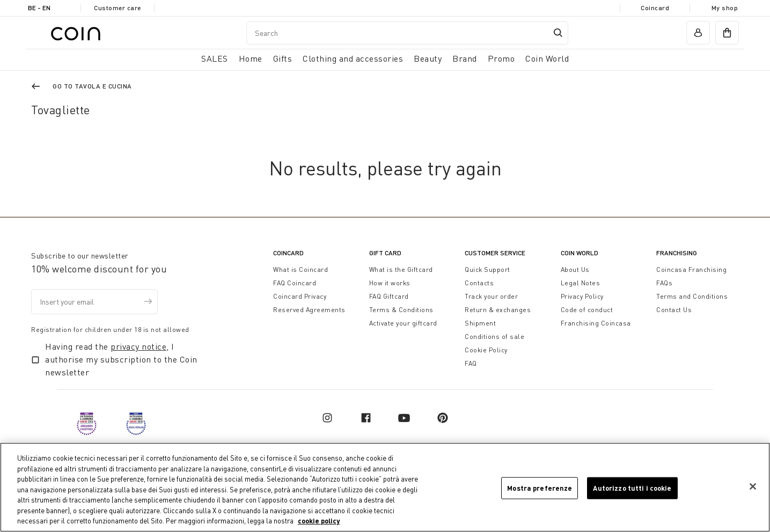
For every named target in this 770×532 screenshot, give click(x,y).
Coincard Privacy (300, 296)
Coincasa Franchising (691, 269)
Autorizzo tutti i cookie (632, 487)
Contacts (479, 283)
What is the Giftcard (401, 269)
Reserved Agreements (309, 310)
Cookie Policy (486, 350)
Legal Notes (581, 283)
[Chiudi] (753, 486)
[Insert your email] (94, 302)
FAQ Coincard (295, 283)
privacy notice (138, 346)
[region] (385, 487)
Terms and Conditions (692, 296)
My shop (725, 8)
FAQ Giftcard (389, 296)
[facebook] (366, 418)
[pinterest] (443, 418)
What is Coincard (300, 269)
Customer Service (495, 253)
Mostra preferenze (540, 487)
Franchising (677, 253)
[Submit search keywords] (558, 33)
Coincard (655, 8)
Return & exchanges (498, 310)
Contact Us (674, 310)
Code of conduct (587, 310)
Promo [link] (501, 58)
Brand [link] (465, 58)
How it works (390, 283)
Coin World (580, 253)
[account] (698, 33)
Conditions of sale (494, 337)
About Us (575, 269)
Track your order (491, 296)
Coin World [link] (547, 58)
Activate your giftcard (403, 323)
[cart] (727, 33)
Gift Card (385, 253)
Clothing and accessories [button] (353, 58)
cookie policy (319, 521)
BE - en (39, 8)
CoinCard (288, 253)
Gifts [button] (283, 58)
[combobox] (407, 33)
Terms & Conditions (401, 310)
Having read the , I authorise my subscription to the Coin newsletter (121, 359)
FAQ (471, 363)
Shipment (480, 323)
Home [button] (251, 58)
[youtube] (404, 418)
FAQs (664, 283)
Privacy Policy (582, 296)
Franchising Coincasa (596, 323)
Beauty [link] (428, 58)
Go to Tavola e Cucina (92, 86)
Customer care (118, 8)
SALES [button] (215, 58)
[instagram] (327, 418)
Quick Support (487, 269)
